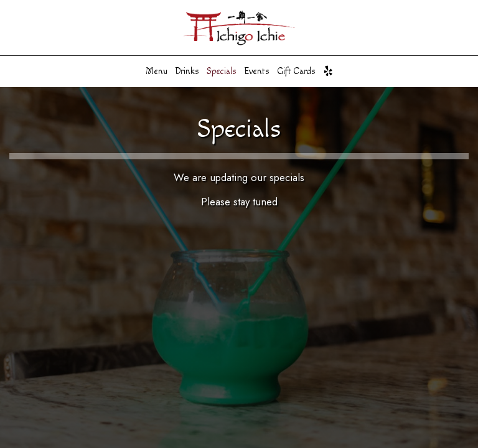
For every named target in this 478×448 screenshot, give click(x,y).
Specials (222, 72)
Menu (157, 72)
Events (257, 72)
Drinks (187, 72)
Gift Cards (296, 72)
